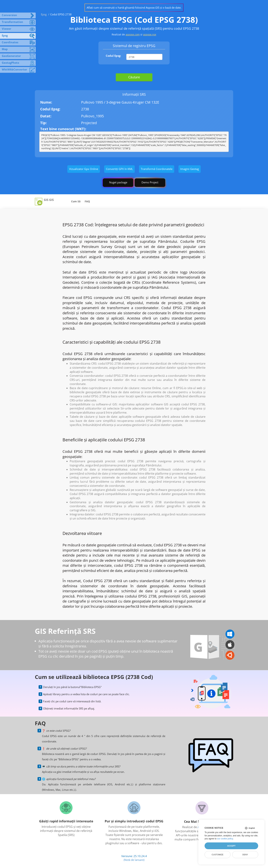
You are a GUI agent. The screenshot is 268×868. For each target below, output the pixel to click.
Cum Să (76, 201)
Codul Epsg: (113, 56)
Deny (245, 855)
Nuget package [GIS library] (118, 182)
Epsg (44, 14)
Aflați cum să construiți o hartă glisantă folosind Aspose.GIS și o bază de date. (134, 8)
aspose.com (133, 34)
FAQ (87, 201)
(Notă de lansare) (134, 860)
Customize (217, 855)
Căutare (134, 77)
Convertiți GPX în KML (119, 169)
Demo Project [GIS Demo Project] (150, 182)
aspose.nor (150, 34)
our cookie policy (225, 839)
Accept (231, 846)
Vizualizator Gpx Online (84, 169)
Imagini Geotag (190, 169)
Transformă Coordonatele (157, 169)
